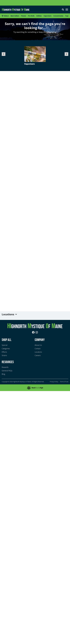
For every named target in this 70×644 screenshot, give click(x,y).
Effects (4, 352)
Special (5, 345)
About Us (38, 345)
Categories (6, 349)
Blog (3, 374)
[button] (67, 10)
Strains (4, 355)
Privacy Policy (54, 382)
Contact (38, 349)
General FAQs (7, 371)
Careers (38, 355)
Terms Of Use (64, 382)
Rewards (5, 367)
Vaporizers (29, 64)
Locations (38, 352)
